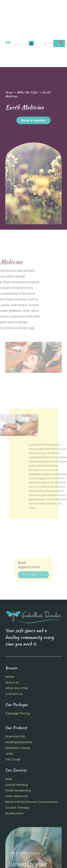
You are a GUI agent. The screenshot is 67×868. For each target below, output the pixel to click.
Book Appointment (31, 567)
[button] (31, 43)
